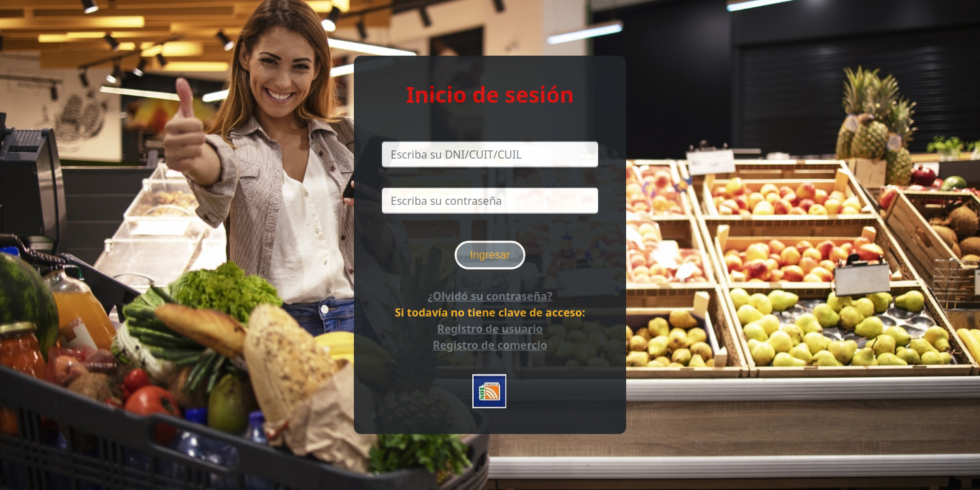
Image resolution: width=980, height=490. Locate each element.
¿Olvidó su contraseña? (490, 296)
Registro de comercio (490, 345)
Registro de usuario (490, 329)
